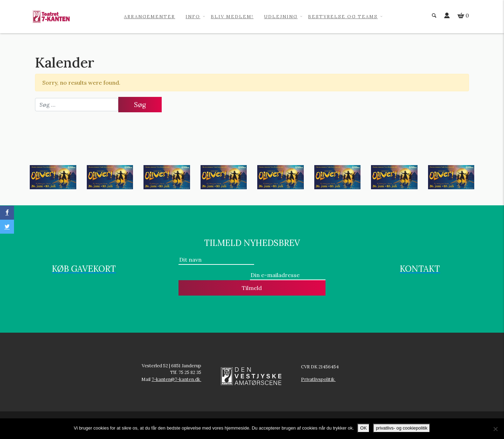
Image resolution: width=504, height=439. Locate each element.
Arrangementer (149, 17)
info (193, 17)
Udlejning (281, 17)
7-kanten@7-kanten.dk (176, 379)
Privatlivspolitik (318, 379)
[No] (495, 429)
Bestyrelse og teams (343, 17)
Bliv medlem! (232, 17)
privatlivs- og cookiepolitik (402, 428)
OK (363, 428)
